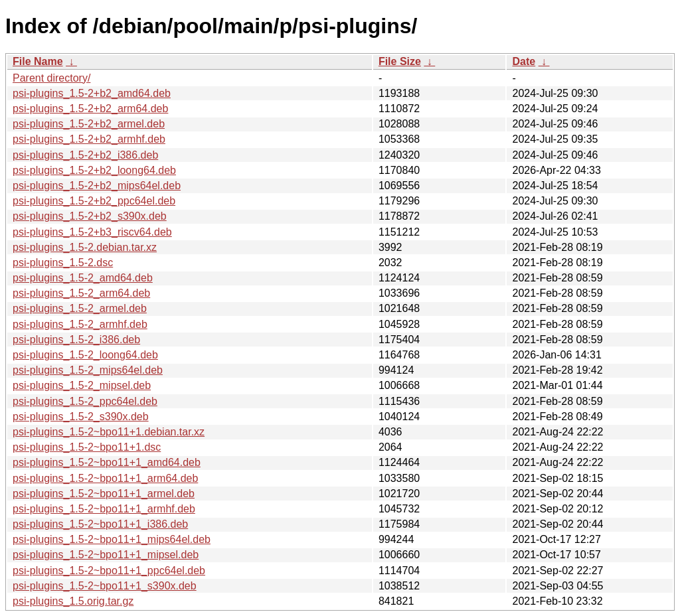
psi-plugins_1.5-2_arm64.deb (81, 293)
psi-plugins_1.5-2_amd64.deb (83, 278)
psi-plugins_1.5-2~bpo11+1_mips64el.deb (112, 539)
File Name (38, 61)
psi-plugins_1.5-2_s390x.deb (81, 417)
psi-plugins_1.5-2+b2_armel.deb (89, 124)
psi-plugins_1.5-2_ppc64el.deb (85, 401)
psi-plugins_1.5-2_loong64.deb (85, 355)
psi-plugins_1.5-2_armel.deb (80, 308)
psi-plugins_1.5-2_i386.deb (76, 340)
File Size (400, 61)
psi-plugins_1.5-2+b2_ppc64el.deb (94, 201)
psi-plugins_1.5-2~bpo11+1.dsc (87, 447)
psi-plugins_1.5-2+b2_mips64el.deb (97, 186)
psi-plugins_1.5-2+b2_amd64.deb (92, 93)
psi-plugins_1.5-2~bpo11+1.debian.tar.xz (109, 432)
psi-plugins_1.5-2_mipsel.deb (82, 385)
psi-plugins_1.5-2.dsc (63, 263)
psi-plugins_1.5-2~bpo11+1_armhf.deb (104, 509)
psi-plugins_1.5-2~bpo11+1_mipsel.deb (106, 555)
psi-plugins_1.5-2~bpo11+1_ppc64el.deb (109, 571)
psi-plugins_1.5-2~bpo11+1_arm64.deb (105, 478)
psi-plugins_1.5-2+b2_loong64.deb (94, 170)
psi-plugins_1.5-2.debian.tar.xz (85, 247)
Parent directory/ (51, 78)
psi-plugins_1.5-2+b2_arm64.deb (90, 109)
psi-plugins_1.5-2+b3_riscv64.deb (92, 232)
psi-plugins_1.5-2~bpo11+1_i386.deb (100, 524)
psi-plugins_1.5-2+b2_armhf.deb (89, 139)
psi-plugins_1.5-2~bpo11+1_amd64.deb (107, 462)
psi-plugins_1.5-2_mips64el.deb (88, 370)
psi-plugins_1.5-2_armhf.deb (80, 324)
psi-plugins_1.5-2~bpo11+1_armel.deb (104, 494)
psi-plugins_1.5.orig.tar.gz (73, 601)
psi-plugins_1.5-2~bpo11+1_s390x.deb (105, 586)
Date (524, 61)
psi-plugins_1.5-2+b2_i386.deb (85, 155)
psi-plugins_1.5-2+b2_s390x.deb (90, 216)
